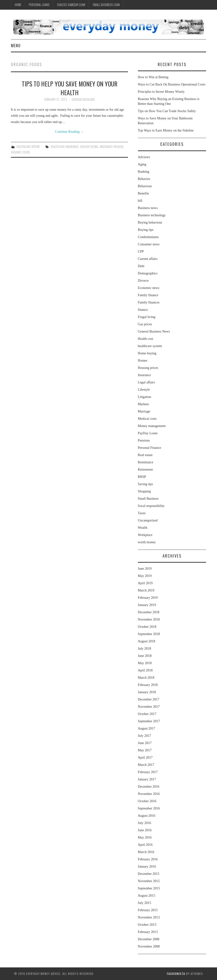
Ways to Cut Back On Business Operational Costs (172, 84)
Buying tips (146, 230)
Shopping (144, 491)
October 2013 (147, 925)
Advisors (144, 157)
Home (18, 5)
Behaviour (145, 186)
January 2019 (147, 605)
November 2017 (149, 707)
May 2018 (145, 663)
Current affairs (148, 259)
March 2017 (146, 765)
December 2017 (149, 699)
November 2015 (149, 881)
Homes (143, 361)
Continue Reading (70, 132)
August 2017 (147, 728)
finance (143, 310)
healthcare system (28, 147)
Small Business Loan (106, 5)
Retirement (145, 470)
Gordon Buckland (83, 99)
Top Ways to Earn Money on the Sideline (166, 130)
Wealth (143, 528)
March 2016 (146, 852)
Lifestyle (144, 390)
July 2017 (145, 736)
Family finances (149, 302)
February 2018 (148, 685)
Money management (152, 426)
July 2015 (145, 903)
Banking (144, 172)
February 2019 (148, 598)
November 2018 (149, 619)
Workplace (145, 535)
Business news (148, 208)
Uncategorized (148, 520)
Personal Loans (39, 5)
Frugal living (147, 317)
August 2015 (147, 896)
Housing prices (148, 368)
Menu (16, 45)
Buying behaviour (150, 222)
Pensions (144, 440)
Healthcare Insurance (65, 147)
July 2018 (145, 649)
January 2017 (147, 779)
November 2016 (149, 794)
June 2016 (145, 830)
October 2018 (147, 627)
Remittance (146, 462)
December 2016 (149, 787)
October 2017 (147, 714)
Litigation (145, 397)
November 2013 (149, 917)
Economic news (149, 288)
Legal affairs (146, 382)
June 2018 (145, 656)
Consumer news (149, 244)
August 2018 (147, 641)
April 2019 (145, 583)
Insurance (144, 375)
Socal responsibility (151, 506)
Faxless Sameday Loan (71, 5)
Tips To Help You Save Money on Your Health (70, 88)
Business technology (152, 215)
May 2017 (145, 750)
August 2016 (147, 816)
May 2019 (145, 576)
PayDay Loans (148, 433)
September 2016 (149, 808)
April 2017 (145, 758)
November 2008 (149, 946)
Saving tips (146, 484)
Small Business (148, 499)
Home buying (147, 353)
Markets (143, 404)
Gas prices (145, 324)
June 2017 (145, 743)
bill (140, 201)
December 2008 (149, 939)
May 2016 (145, 837)
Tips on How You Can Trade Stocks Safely (167, 111)
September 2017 (149, 721)
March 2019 (146, 590)
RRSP (142, 477)
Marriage (144, 411)
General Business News (154, 331)
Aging (142, 164)
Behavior (144, 179)
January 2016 (147, 867)
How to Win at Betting (153, 77)
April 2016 (145, 845)
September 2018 (149, 634)
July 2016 (145, 823)
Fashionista (176, 974)
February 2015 (148, 910)
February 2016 (148, 859)
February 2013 (148, 932)
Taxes (142, 513)
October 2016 (147, 801)
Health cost (146, 339)
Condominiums (148, 237)
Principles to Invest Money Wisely (161, 92)
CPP (141, 252)
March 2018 (146, 678)
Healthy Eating (89, 147)
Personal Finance (150, 448)
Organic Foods (20, 152)
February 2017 (148, 772)
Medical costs (147, 419)
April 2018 (145, 670)
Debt (141, 266)
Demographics (148, 273)
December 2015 (149, 874)
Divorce (143, 281)
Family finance (148, 295)
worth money (147, 542)
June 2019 (145, 569)
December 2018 (149, 612)
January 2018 (147, 692)
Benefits (144, 193)
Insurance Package (112, 147)
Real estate (145, 455)
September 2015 (149, 888)
